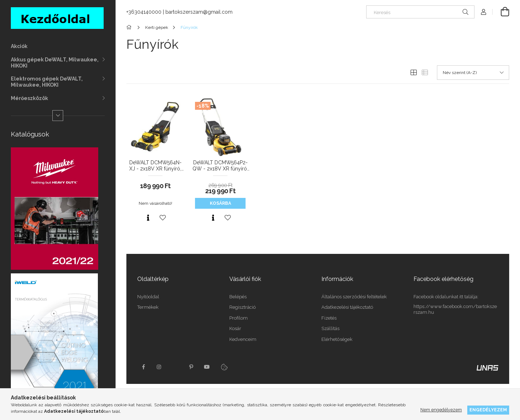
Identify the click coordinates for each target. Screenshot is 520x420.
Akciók (19, 46)
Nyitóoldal (148, 297)
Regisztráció (242, 307)
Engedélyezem (488, 410)
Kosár (235, 328)
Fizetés (329, 318)
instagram (159, 367)
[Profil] (484, 12)
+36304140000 (144, 12)
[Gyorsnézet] (148, 218)
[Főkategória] (130, 27)
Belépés (238, 297)
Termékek (148, 307)
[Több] (58, 116)
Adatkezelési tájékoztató (347, 307)
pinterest (191, 367)
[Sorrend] (473, 73)
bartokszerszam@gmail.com (199, 12)
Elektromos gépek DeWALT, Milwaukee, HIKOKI (47, 82)
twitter (175, 367)
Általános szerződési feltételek (354, 297)
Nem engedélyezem (441, 410)
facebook (143, 367)
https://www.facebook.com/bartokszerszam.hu (455, 309)
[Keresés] (420, 12)
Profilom (239, 318)
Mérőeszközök (29, 98)
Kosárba (220, 203)
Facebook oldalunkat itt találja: (446, 297)
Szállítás (330, 328)
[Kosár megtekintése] (501, 12)
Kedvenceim (243, 339)
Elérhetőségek (337, 339)
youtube (207, 367)
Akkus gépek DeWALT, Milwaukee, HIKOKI (55, 63)
